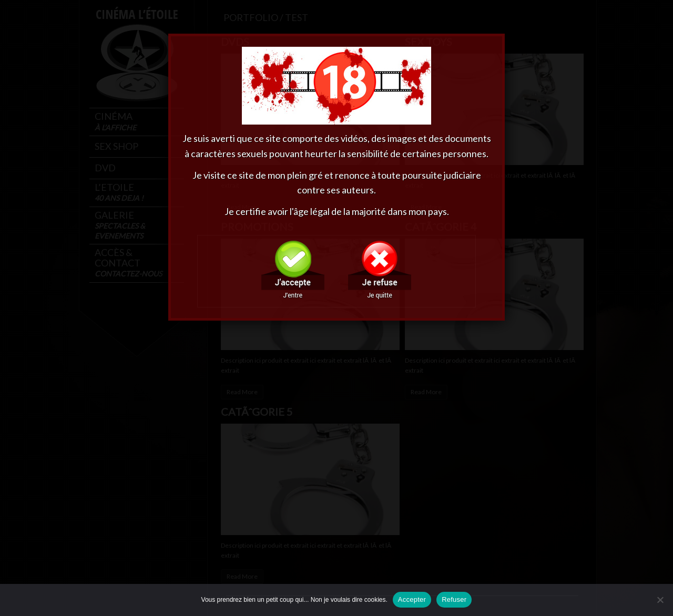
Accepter (412, 599)
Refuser (454, 599)
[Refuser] (660, 600)
